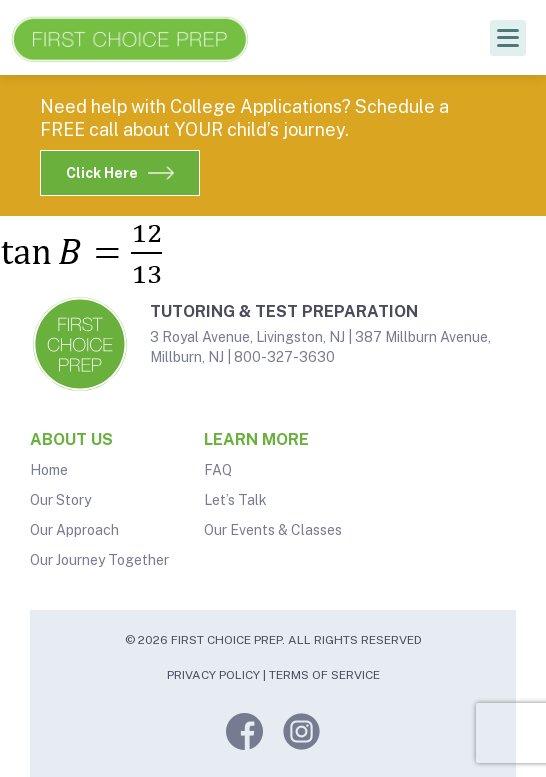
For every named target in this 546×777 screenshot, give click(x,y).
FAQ (218, 470)
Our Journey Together (99, 560)
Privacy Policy (213, 675)
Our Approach (74, 530)
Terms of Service (324, 675)
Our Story (60, 500)
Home (49, 470)
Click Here (120, 173)
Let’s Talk (235, 500)
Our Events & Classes (273, 530)
